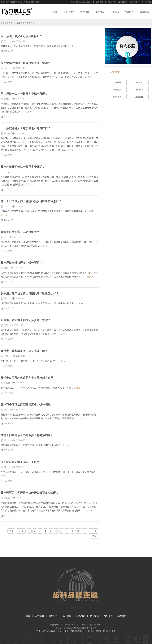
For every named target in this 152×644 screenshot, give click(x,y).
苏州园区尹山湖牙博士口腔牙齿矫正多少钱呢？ (30, 493)
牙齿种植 (30, 23)
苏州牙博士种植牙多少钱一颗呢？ (21, 263)
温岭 (93, 631)
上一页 (21, 531)
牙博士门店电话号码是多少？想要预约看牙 (27, 435)
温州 (82, 631)
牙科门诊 (148, 2)
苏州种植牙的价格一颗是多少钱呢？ (23, 167)
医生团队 (115, 12)
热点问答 (129, 12)
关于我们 (39, 616)
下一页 (93, 531)
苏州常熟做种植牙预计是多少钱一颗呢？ (26, 63)
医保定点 (124, 2)
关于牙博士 (69, 12)
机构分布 (53, 616)
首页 (55, 12)
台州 (87, 631)
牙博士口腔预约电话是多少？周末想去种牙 (27, 378)
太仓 (59, 631)
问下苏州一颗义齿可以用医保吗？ (21, 36)
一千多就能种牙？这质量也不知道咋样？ (26, 128)
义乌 (114, 631)
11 (85, 531)
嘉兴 (77, 631)
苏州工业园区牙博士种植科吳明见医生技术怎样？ (31, 201)
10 (78, 531)
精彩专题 (94, 616)
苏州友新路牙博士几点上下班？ (20, 462)
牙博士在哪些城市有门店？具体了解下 (24, 351)
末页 (94, 536)
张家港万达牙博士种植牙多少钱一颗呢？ (26, 320)
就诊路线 (144, 12)
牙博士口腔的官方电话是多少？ (20, 232)
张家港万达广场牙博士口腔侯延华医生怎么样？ (30, 293)
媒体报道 (67, 616)
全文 (74, 46)
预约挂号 (112, 2)
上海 (103, 631)
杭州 (108, 631)
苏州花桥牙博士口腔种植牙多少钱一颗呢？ (27, 405)
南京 (98, 631)
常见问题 (81, 616)
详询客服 (99, 2)
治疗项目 (85, 12)
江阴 (72, 631)
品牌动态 (100, 12)
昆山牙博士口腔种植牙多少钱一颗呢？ (24, 94)
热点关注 (136, 2)
